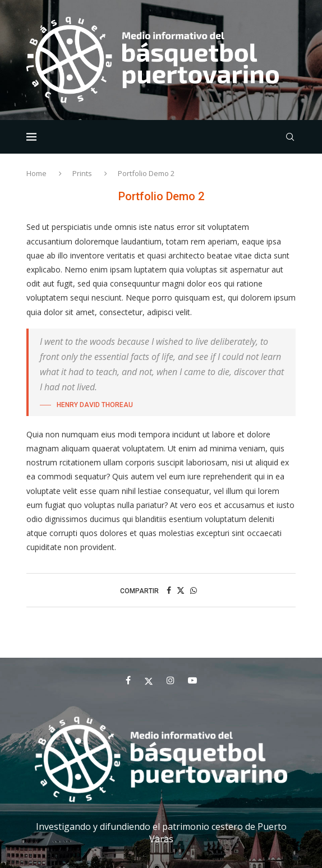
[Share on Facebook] (169, 590)
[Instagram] (171, 680)
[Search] (290, 137)
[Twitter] (149, 680)
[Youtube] (192, 680)
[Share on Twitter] (181, 590)
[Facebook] (128, 680)
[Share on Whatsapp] (194, 590)
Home (37, 173)
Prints (82, 173)
